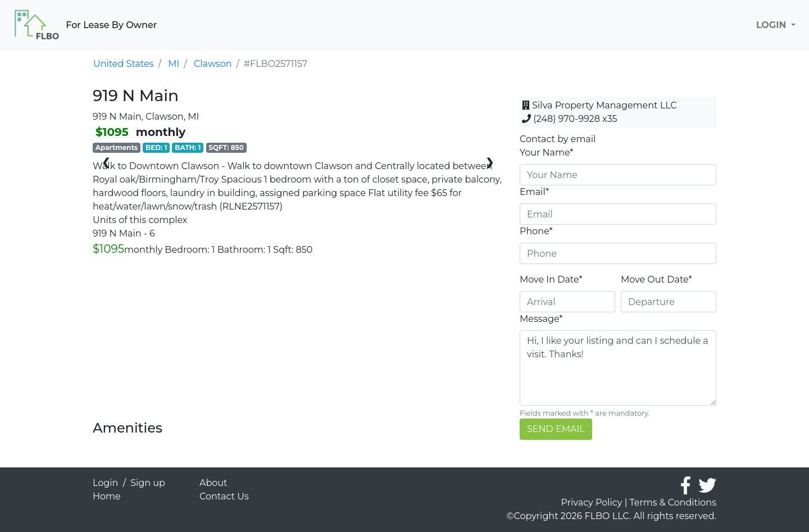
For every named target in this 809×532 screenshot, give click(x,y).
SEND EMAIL (556, 429)
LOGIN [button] (772, 25)
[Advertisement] (298, 342)
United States (124, 64)
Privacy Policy (592, 503)
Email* (534, 192)
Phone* (536, 231)
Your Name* (547, 153)
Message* (541, 319)
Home (107, 496)
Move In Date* (551, 279)
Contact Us (224, 496)
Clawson (213, 64)
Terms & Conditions (673, 503)
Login (105, 483)
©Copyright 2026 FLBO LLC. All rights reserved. (612, 516)
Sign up (148, 483)
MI (174, 64)
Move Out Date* (656, 279)
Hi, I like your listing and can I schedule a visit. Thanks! (618, 368)
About (213, 483)
